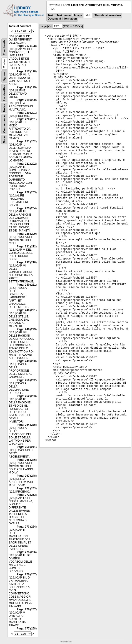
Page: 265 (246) (27, 460)
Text (50, 15)
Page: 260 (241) (27, 447)
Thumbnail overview (108, 15)
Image (78, 15)
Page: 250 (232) (27, 380)
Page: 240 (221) (27, 285)
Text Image (64, 15)
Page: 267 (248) (27, 476)
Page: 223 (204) (27, 208)
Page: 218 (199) (27, 87)
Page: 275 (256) (27, 552)
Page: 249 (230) (27, 361)
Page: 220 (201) (27, 113)
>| (82, 26)
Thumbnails (4, 47)
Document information (62, 19)
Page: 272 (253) (27, 488)
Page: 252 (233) (27, 396)
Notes (4, 108)
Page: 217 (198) (27, 46)
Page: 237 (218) (27, 262)
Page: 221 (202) (27, 141)
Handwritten (4, 93)
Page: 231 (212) (27, 247)
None (4, 140)
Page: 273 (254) (27, 527)
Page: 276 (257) (27, 574)
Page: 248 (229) (27, 329)
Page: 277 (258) (27, 629)
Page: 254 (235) (27, 425)
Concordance (4, 124)
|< (48, 26)
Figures (4, 77)
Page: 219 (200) (27, 100)
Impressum (66, 642)
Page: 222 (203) (27, 192)
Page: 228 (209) (27, 234)
